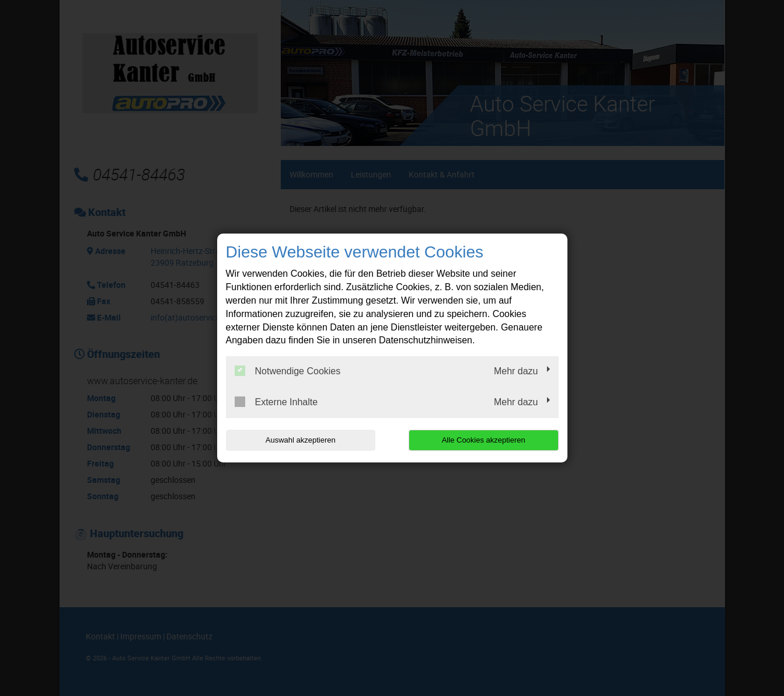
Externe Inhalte (276, 402)
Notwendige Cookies (288, 371)
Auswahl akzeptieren (301, 440)
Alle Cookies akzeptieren (484, 440)
